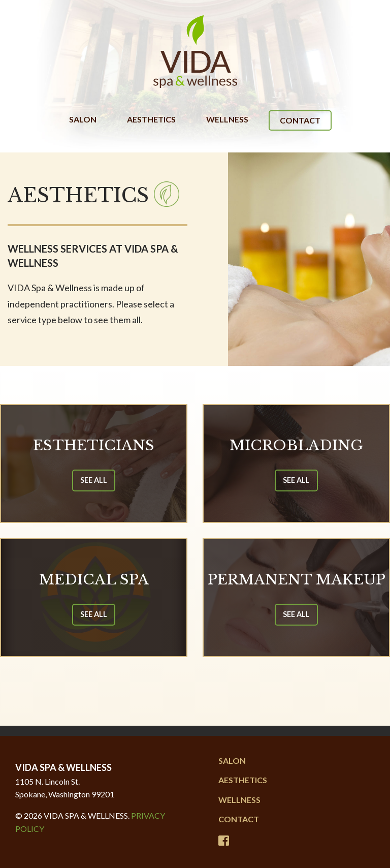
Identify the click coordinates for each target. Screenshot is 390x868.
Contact (300, 120)
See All (94, 480)
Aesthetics (151, 119)
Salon (83, 119)
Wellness (227, 119)
